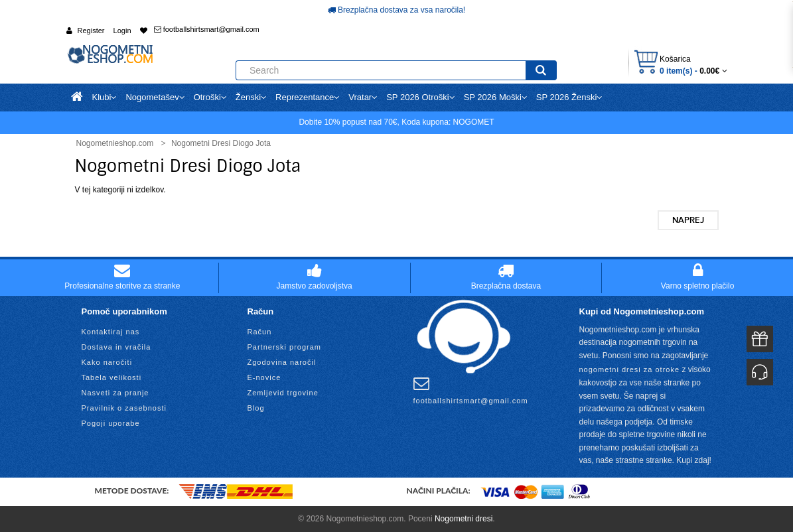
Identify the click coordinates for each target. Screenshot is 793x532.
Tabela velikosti (112, 377)
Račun (260, 332)
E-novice (264, 377)
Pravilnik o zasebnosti (124, 408)
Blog (256, 408)
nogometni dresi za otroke (630, 369)
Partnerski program (285, 347)
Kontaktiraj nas (111, 332)
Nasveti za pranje (115, 393)
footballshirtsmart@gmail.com (207, 29)
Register (91, 31)
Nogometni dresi (464, 519)
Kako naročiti (107, 362)
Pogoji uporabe (111, 423)
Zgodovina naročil (282, 362)
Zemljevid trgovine (283, 393)
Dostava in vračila (116, 347)
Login (122, 31)
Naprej (688, 220)
